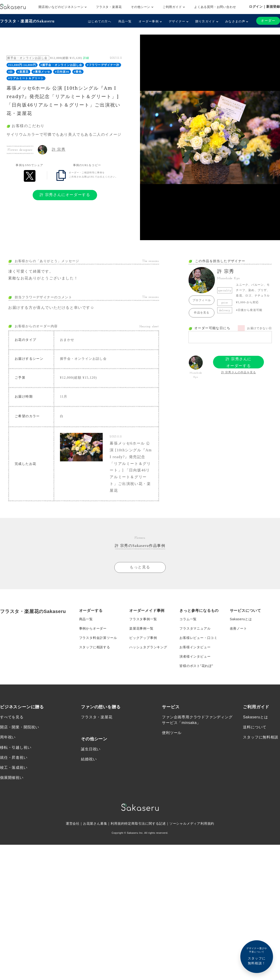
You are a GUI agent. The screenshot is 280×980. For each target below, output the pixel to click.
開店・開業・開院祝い (20, 727)
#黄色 (78, 72)
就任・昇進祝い (14, 757)
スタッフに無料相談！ (257, 956)
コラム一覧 (188, 619)
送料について (255, 727)
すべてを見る (12, 717)
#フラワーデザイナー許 (103, 65)
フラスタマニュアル (195, 628)
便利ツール (172, 733)
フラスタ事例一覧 (143, 619)
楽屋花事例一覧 (141, 628)
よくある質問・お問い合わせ (215, 7)
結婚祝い (89, 759)
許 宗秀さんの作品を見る (239, 372)
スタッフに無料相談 (261, 737)
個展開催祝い (12, 778)
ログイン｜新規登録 (264, 7)
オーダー (268, 21)
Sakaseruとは (241, 619)
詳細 (86, 58)
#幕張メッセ (42, 72)
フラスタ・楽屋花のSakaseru (27, 21)
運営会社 (73, 823)
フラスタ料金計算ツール (98, 638)
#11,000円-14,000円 (22, 65)
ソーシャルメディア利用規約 (192, 823)
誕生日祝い (91, 749)
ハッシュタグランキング (148, 647)
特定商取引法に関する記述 (145, 823)
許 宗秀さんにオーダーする (65, 195)
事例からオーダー (93, 628)
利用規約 (117, 823)
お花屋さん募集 (95, 823)
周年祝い (8, 737)
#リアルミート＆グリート (26, 78)
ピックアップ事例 (143, 638)
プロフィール (202, 300)
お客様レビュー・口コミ (198, 638)
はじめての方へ (100, 21)
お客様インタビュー (195, 647)
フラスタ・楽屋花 (109, 7)
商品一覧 (125, 21)
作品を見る (202, 313)
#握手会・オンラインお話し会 (61, 65)
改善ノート (238, 628)
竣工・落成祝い (14, 768)
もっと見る (140, 567)
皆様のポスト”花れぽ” (196, 666)
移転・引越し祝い (16, 747)
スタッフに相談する (95, 647)
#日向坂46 (62, 72)
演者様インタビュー (195, 656)
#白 (10, 72)
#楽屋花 (23, 72)
